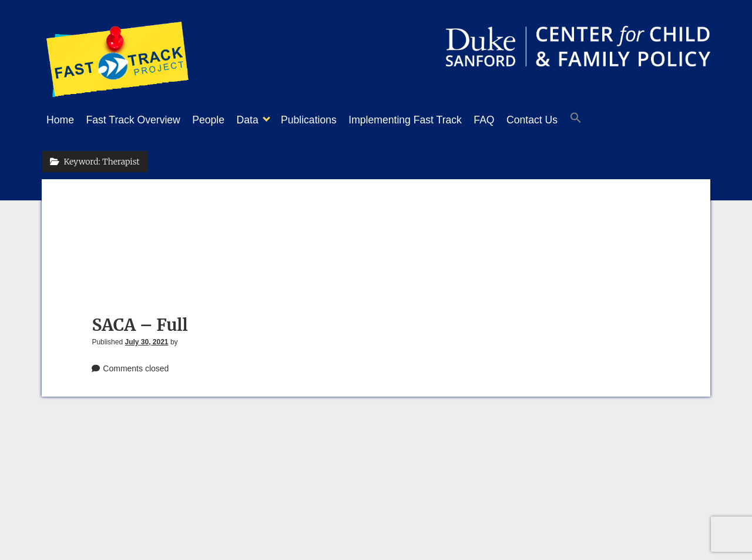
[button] (623, 120)
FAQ (519, 120)
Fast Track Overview (139, 120)
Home (60, 120)
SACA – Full (140, 321)
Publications (332, 120)
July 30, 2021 (146, 338)
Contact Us (573, 120)
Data (265, 120)
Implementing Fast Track (434, 120)
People (220, 120)
